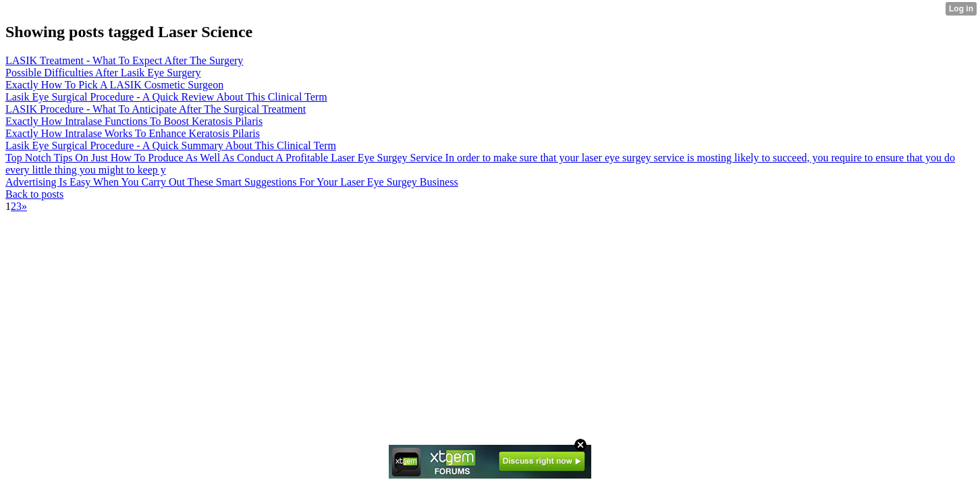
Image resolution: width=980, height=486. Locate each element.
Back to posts (34, 194)
